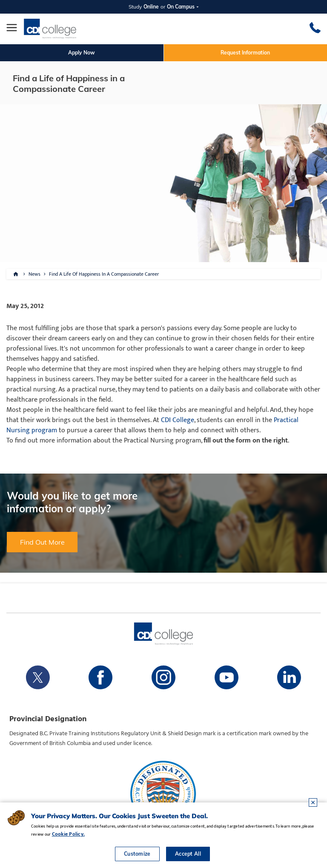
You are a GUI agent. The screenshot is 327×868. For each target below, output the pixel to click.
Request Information (245, 53)
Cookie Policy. (68, 834)
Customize (137, 854)
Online (151, 7)
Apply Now (82, 53)
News (34, 274)
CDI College (178, 420)
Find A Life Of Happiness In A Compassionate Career (104, 274)
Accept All (188, 854)
